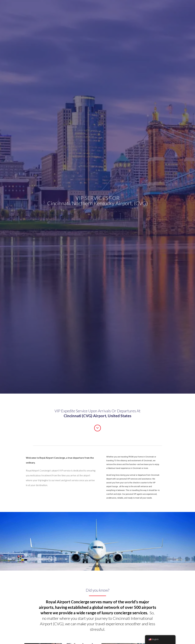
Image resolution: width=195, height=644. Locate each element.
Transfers (52, 6)
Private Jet (99, 6)
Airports (78, 6)
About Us (65, 6)
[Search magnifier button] (129, 7)
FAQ (88, 6)
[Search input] (118, 7)
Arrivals (40, 6)
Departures (27, 6)
